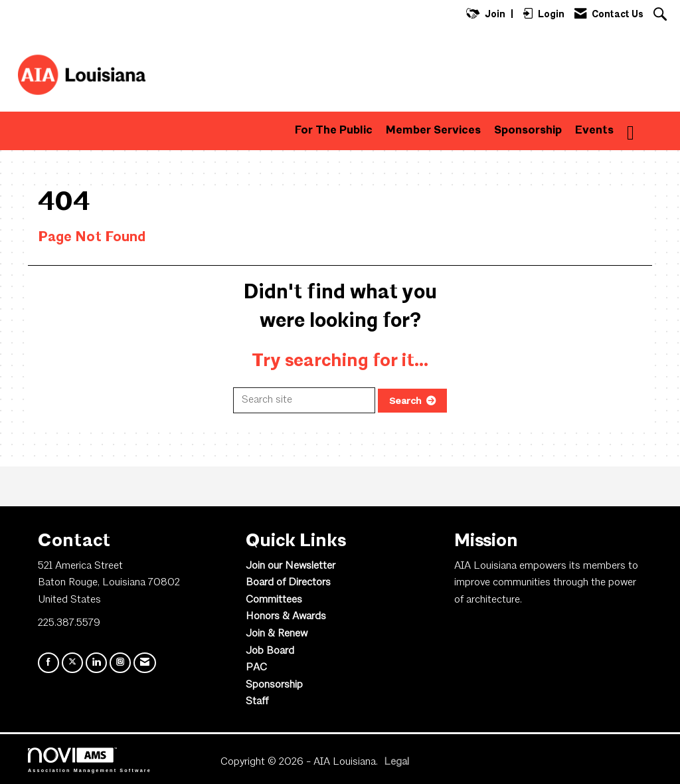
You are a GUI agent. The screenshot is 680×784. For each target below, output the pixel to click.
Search (405, 401)
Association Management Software (90, 760)
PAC (256, 668)
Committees (274, 600)
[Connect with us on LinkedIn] (96, 663)
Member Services (433, 131)
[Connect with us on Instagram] (120, 663)
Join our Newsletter (291, 566)
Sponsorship (528, 131)
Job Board (270, 651)
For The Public (334, 131)
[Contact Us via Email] (145, 663)
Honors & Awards (286, 617)
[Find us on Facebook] (48, 663)
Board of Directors (288, 583)
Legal (396, 762)
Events (594, 131)
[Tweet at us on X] (72, 663)
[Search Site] (662, 16)
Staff (257, 702)
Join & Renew (277, 634)
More (641, 131)
